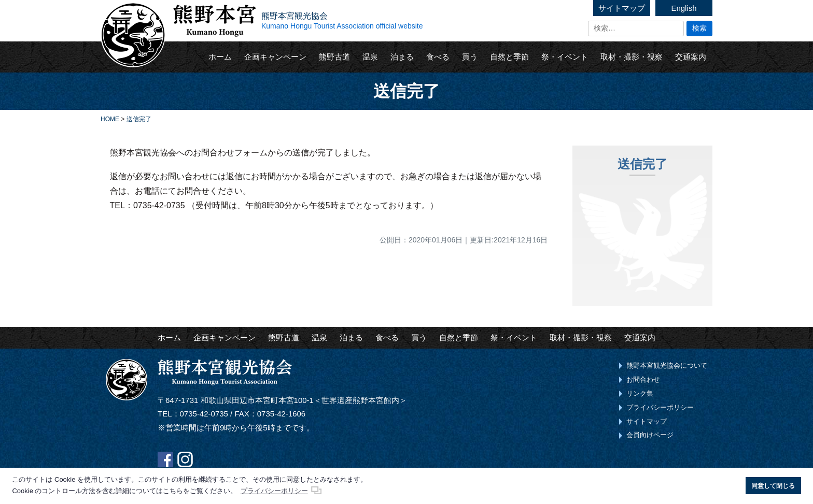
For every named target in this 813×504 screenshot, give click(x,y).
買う (470, 57)
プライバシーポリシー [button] (274, 491)
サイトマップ (622, 8)
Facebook (165, 459)
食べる (438, 57)
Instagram (185, 459)
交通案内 (691, 57)
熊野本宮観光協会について (667, 365)
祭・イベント (565, 57)
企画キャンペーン (275, 57)
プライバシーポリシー (660, 407)
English (684, 8)
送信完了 (642, 164)
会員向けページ (650, 435)
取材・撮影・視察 (632, 57)
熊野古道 (334, 57)
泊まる (402, 57)
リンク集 (640, 393)
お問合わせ (643, 379)
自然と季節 (509, 57)
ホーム (220, 57)
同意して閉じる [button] (773, 486)
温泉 (370, 57)
